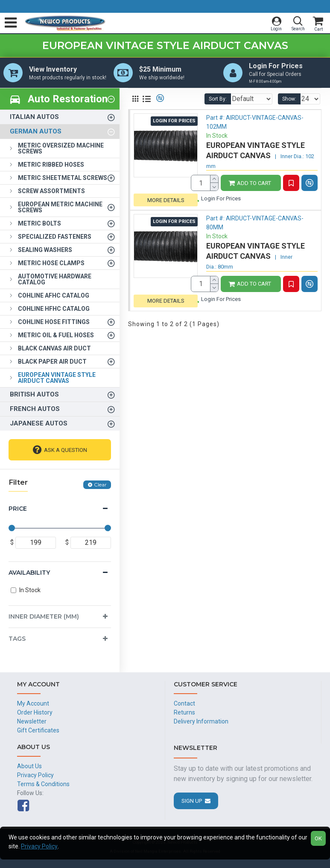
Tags (17, 640)
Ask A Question (66, 452)
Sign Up (192, 801)
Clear (100, 486)
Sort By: (196, 101)
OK (318, 838)
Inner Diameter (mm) (44, 618)
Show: (289, 101)
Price (18, 510)
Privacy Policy (39, 846)
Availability (29, 574)
